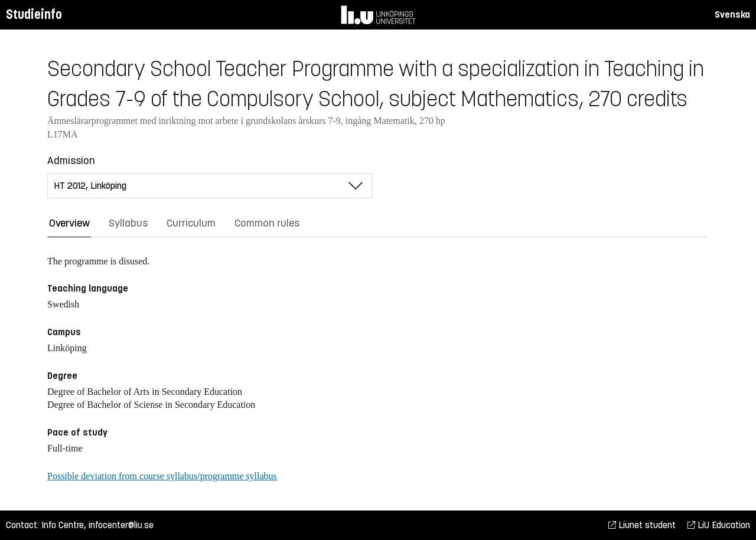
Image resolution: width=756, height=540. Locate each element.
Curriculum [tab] (191, 223)
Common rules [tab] (267, 223)
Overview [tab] (69, 223)
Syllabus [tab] (128, 223)
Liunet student (642, 525)
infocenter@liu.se (121, 525)
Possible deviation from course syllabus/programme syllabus (162, 476)
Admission (71, 161)
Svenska (732, 14)
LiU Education (719, 525)
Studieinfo (34, 14)
